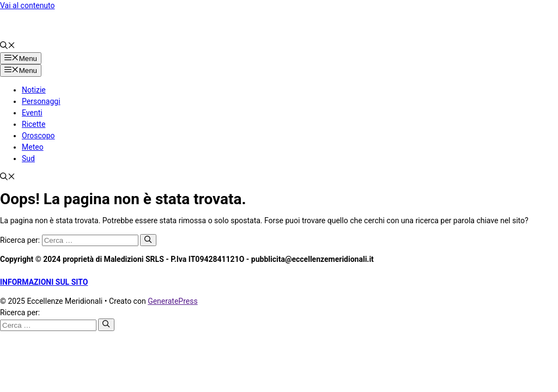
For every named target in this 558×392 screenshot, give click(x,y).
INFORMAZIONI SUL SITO (44, 282)
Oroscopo (38, 136)
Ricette (34, 124)
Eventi (32, 113)
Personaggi (41, 101)
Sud (28, 158)
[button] (8, 46)
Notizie (34, 90)
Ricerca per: (20, 313)
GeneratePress (173, 301)
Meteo (33, 147)
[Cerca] (148, 240)
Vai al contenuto (28, 5)
